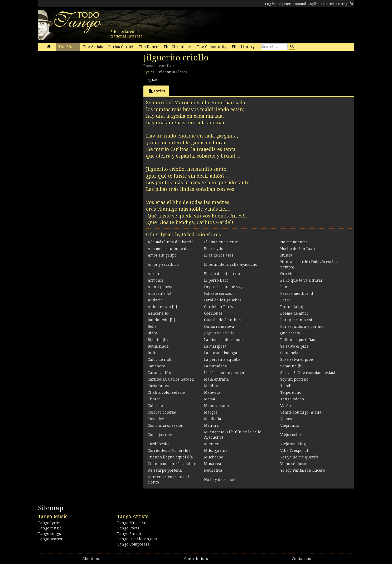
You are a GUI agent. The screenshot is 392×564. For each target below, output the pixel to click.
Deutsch (327, 4)
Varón (286, 406)
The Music (68, 47)
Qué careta (290, 333)
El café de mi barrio (222, 274)
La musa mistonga (221, 353)
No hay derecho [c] (221, 480)
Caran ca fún (159, 373)
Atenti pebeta (160, 287)
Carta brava (158, 386)
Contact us (301, 559)
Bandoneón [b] (161, 320)
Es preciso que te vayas (225, 287)
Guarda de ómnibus (222, 320)
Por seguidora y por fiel (302, 326)
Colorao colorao (162, 412)
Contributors (196, 559)
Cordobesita (159, 444)
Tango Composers (133, 544)
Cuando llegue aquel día (170, 457)
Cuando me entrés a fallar (172, 464)
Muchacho (214, 457)
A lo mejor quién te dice (170, 249)
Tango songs (49, 534)
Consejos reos (160, 435)
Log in (270, 4)
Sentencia (289, 353)
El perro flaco (216, 280)
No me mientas (294, 242)
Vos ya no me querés (299, 457)
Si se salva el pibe (297, 359)
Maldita (211, 386)
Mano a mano (216, 406)
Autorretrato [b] (162, 307)
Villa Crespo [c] (294, 451)
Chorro (154, 399)
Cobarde (155, 406)
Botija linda (158, 346)
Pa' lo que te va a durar (301, 280)
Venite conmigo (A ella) (301, 412)
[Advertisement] (78, 89)
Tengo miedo (292, 399)
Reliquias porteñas (298, 340)
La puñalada (216, 366)
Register (284, 4)
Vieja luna (290, 425)
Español (300, 4)
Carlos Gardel (121, 47)
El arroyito (214, 249)
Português (344, 4)
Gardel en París (218, 307)
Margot (210, 412)
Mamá (210, 399)
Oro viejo (288, 274)
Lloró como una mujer (224, 373)
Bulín (153, 353)
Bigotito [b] (158, 340)
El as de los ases (219, 255)
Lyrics (157, 91)
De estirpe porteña (165, 470)
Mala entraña (216, 379)
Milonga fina (216, 451)
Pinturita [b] (292, 307)
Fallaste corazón (219, 293)
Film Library (243, 47)
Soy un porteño (294, 379)
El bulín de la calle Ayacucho (231, 264)
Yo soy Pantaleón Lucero (303, 470)
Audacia (155, 300)
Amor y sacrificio (163, 264)
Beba (152, 326)
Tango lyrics (49, 523)
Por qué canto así (296, 320)
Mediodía (213, 419)
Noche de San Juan (298, 249)
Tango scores (50, 539)
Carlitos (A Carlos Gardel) (171, 379)
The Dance (148, 47)
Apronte (155, 274)
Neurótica (213, 470)
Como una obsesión (166, 425)
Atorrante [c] (159, 293)
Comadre (156, 419)
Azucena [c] (158, 313)
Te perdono (291, 392)
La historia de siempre (225, 340)
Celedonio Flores (172, 72)
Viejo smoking (293, 444)
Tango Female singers (137, 539)
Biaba (153, 333)
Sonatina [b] (291, 366)
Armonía (156, 280)
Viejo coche (291, 435)
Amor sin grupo (162, 255)
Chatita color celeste (166, 392)
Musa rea (213, 464)
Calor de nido (160, 359)
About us (91, 559)
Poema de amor (294, 313)
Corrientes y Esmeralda (169, 451)
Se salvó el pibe (294, 346)
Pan (284, 287)
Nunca (286, 255)
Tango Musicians (133, 523)
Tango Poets (128, 528)
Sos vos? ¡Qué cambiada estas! (308, 373)
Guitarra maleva (219, 326)
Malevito (212, 392)
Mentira (211, 425)
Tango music (50, 528)
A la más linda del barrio (171, 242)
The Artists (93, 47)
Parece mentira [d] (297, 293)
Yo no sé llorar (294, 464)
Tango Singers (130, 534)
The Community (212, 47)
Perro (285, 300)
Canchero (156, 366)
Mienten (212, 444)
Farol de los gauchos (223, 300)
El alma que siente (221, 242)
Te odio (287, 386)
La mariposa (215, 346)
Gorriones (213, 313)
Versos (286, 419)
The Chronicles (178, 47)
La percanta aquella (222, 359)
